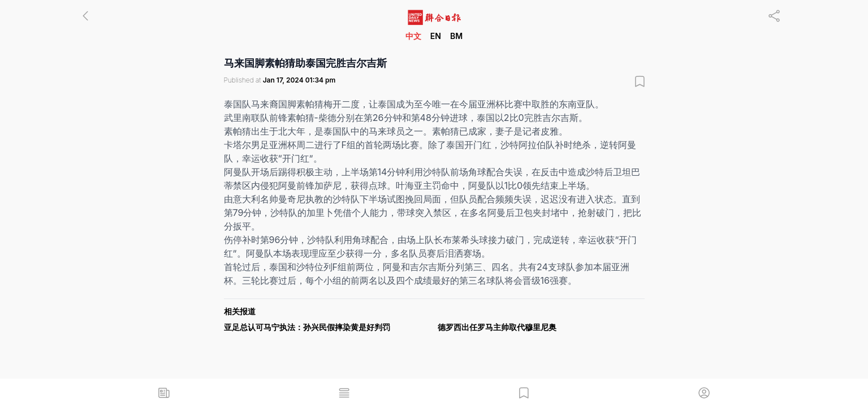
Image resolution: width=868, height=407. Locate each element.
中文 (413, 36)
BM (456, 36)
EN (436, 36)
